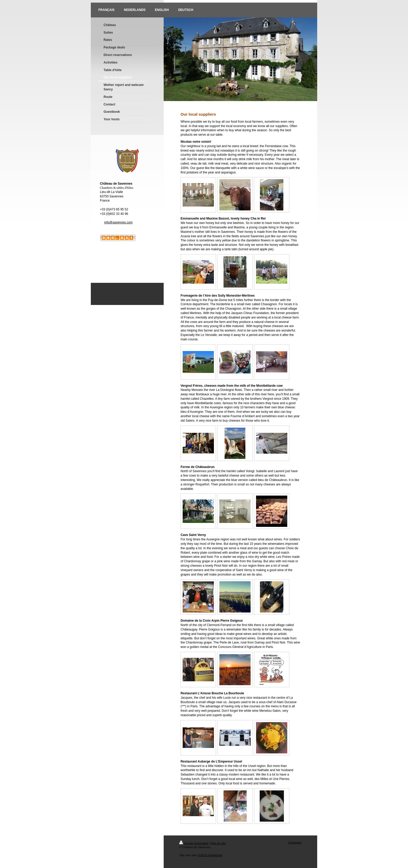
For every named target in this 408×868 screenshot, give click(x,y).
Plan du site (218, 843)
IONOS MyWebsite (210, 855)
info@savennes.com (119, 222)
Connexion (295, 842)
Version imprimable (194, 843)
